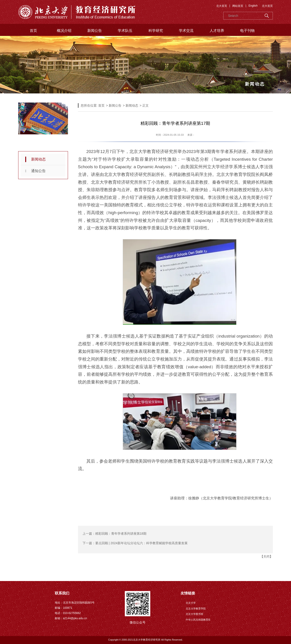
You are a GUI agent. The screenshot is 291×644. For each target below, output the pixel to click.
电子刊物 (247, 31)
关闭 (266, 556)
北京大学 (191, 603)
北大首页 (222, 6)
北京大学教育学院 (196, 609)
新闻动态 (38, 159)
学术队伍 (125, 31)
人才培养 (217, 31)
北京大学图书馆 (194, 614)
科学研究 (156, 31)
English (253, 6)
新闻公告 (95, 31)
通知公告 (38, 171)
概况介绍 (64, 31)
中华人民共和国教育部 (198, 620)
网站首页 (238, 6)
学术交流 (186, 31)
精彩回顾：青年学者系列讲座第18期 (121, 534)
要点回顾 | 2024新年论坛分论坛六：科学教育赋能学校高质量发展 (142, 543)
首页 (33, 31)
